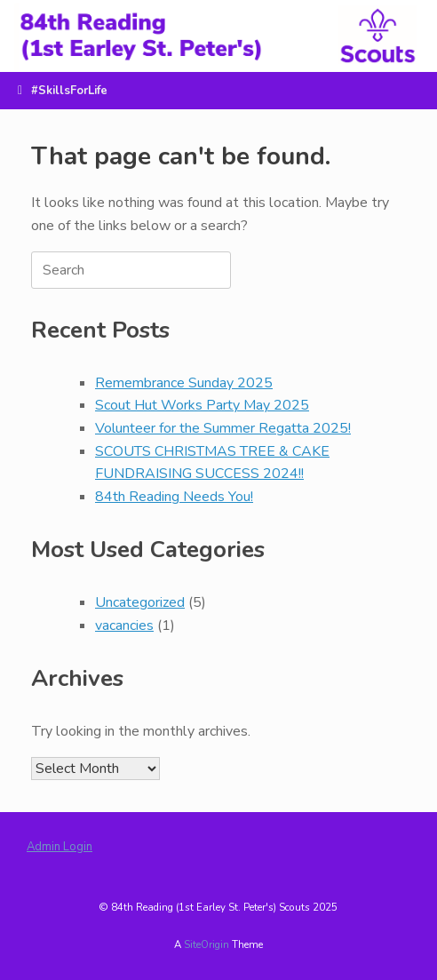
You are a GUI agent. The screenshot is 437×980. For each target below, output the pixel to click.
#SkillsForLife (63, 91)
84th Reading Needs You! (174, 497)
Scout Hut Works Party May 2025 (202, 405)
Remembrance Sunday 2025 (184, 383)
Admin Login (60, 847)
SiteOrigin (207, 944)
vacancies (124, 625)
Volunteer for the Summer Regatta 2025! (223, 428)
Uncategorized (140, 602)
